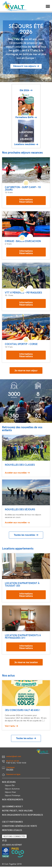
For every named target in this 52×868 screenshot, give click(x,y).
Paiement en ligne (13, 774)
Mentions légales (12, 830)
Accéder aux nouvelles (16, 473)
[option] (26, 47)
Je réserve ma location (26, 662)
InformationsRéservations (26, 200)
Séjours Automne (12, 789)
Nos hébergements (13, 799)
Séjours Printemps (13, 795)
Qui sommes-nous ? (12, 806)
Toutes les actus (24, 738)
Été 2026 (10, 769)
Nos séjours (9, 782)
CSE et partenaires (12, 822)
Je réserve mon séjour (26, 370)
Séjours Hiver (10, 792)
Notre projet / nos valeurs (17, 811)
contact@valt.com (14, 756)
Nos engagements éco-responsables (22, 815)
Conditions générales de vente (20, 826)
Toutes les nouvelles (24, 535)
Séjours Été (10, 785)
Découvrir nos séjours (25, 66)
